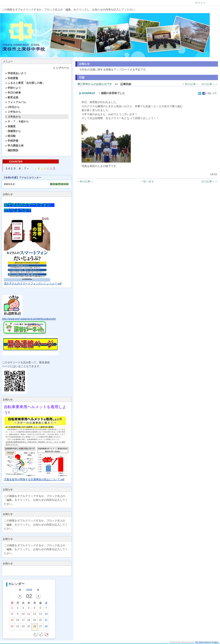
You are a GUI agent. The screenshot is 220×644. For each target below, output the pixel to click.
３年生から (13, 117)
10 (23, 615)
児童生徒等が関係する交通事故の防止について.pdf (34, 480)
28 (46, 628)
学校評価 (12, 141)
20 (40, 621)
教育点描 (12, 97)
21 (46, 621)
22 (12, 628)
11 (29, 615)
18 (29, 621)
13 (40, 615)
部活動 (10, 136)
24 (23, 628)
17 (23, 621)
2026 (29, 590)
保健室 (10, 126)
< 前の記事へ (191, 84)
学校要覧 (12, 78)
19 (34, 621)
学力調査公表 (14, 146)
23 (18, 628)
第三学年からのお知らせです (95, 84)
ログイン (200, 3)
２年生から (13, 112)
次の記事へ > (209, 84)
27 (41, 628)
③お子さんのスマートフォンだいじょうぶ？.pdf (33, 284)
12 (34, 615)
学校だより (13, 88)
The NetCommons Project (207, 643)
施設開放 (12, 150)
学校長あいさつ (16, 73)
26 (35, 628)
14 (46, 615)
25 (29, 628)
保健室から (13, 131)
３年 (214, 93)
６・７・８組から (17, 121)
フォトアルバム (16, 102)
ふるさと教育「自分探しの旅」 (25, 83)
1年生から (12, 107)
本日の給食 (13, 93)
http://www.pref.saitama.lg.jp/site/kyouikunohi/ (29, 319)
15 (12, 621)
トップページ (61, 68)
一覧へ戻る (147, 181)
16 (18, 621)
